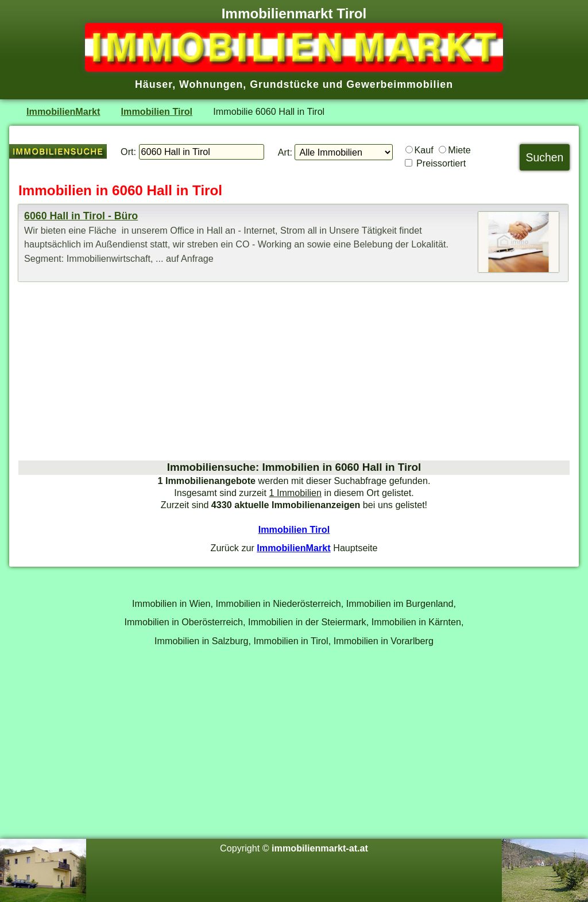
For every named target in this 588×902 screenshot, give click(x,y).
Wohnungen (211, 84)
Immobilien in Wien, (173, 603)
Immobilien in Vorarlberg (384, 641)
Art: (285, 152)
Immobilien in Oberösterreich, (185, 622)
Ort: (128, 152)
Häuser (154, 84)
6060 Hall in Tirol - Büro (81, 216)
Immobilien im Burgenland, (401, 603)
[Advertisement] (294, 371)
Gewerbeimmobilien (400, 84)
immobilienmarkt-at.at (320, 848)
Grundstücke (285, 84)
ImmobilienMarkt (63, 111)
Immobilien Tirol (157, 111)
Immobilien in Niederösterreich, (280, 603)
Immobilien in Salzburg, (203, 641)
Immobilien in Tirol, (293, 641)
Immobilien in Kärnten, (418, 622)
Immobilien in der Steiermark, (308, 622)
